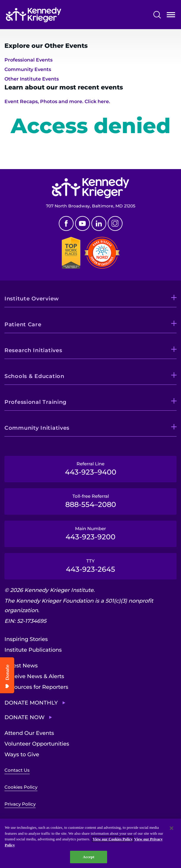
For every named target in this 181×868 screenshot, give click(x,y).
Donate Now (24, 717)
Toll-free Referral (90, 501)
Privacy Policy (20, 804)
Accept (89, 857)
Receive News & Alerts (34, 676)
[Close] (172, 828)
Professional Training (35, 402)
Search (157, 15)
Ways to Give (22, 754)
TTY (90, 566)
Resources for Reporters (36, 687)
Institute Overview (32, 299)
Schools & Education (34, 376)
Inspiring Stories (26, 639)
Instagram (115, 223)
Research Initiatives (33, 350)
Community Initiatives (37, 428)
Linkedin (99, 223)
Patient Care (23, 324)
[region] (90, 843)
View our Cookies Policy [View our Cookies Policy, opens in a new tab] (113, 839)
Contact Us (17, 770)
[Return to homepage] (34, 15)
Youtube (82, 223)
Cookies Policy (21, 787)
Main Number (90, 533)
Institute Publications (33, 650)
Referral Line (90, 469)
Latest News (21, 666)
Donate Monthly (31, 703)
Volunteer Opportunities (37, 744)
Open (171, 16)
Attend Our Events (29, 733)
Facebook (66, 223)
